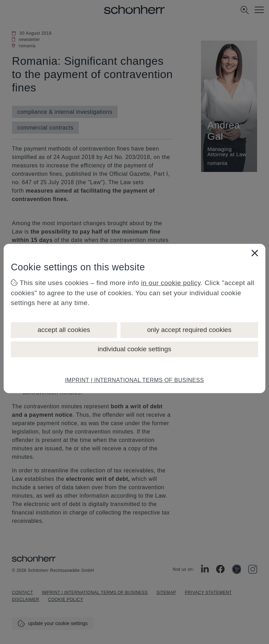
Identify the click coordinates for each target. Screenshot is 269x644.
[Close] (255, 253)
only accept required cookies (189, 330)
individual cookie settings (134, 349)
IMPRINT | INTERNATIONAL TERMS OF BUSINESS (135, 380)
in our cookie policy (171, 283)
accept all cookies (64, 330)
